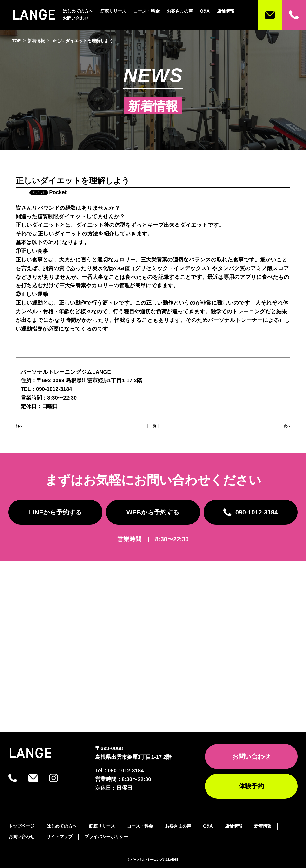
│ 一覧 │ (153, 426)
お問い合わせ (76, 18)
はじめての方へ (78, 11)
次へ (287, 426)
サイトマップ (60, 837)
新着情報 (36, 41)
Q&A (205, 11)
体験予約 (251, 786)
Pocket (58, 192)
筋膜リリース (113, 11)
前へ (19, 426)
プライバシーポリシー (106, 837)
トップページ (21, 826)
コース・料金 (146, 11)
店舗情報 (226, 11)
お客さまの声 (180, 11)
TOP (17, 41)
